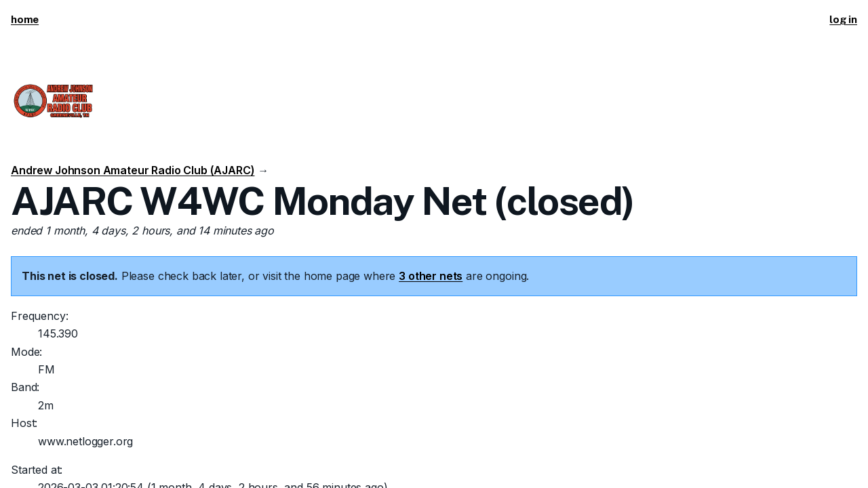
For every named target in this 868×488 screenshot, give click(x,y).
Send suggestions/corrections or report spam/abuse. (583, 460)
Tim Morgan (142, 460)
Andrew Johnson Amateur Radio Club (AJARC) (133, 54)
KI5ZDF (93, 460)
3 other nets (431, 188)
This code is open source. (235, 460)
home (25, 19)
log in (843, 19)
